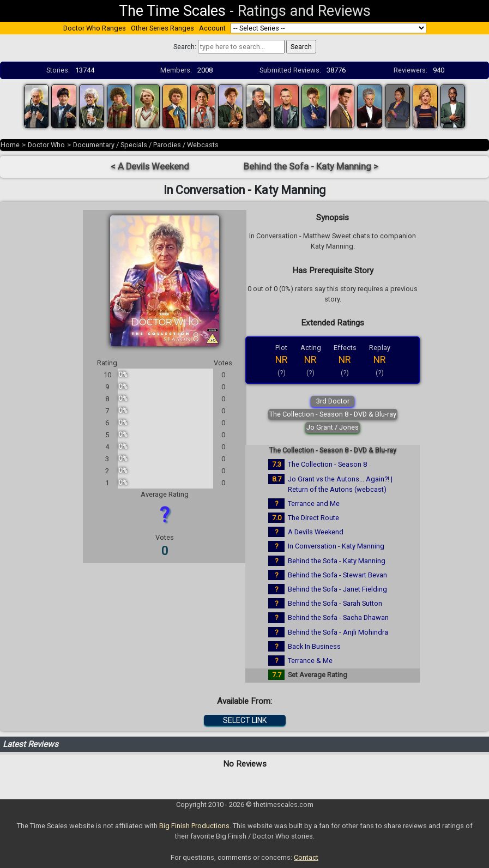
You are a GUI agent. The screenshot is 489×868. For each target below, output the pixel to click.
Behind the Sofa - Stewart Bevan (337, 575)
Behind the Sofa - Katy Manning (337, 561)
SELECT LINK (245, 720)
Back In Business (314, 646)
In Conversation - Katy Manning (336, 546)
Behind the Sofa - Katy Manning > (311, 167)
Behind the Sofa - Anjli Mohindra (338, 632)
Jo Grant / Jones (333, 427)
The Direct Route (313, 518)
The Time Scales (172, 11)
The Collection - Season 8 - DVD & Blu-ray (333, 414)
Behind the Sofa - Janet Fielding (337, 589)
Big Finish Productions (194, 826)
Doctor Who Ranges (95, 28)
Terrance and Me (314, 504)
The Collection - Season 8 (327, 464)
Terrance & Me (310, 661)
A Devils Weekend (316, 532)
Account (212, 28)
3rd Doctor (333, 401)
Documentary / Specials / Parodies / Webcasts (146, 145)
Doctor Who (46, 145)
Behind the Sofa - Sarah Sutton (335, 603)
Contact (306, 857)
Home (10, 145)
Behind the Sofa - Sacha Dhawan (338, 617)
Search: (185, 47)
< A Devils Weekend (150, 167)
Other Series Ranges (162, 28)
